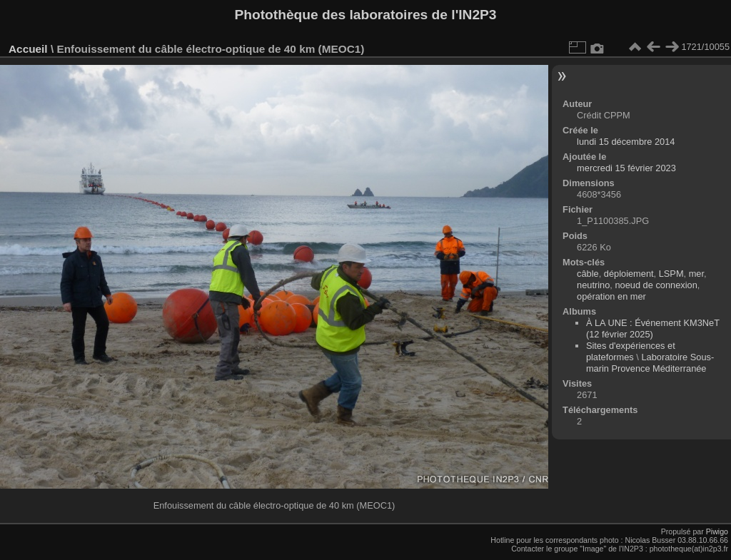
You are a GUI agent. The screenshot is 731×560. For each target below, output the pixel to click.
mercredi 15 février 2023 (626, 168)
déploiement (629, 274)
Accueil (28, 49)
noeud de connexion (656, 285)
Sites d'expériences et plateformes (631, 351)
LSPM (671, 274)
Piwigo (717, 531)
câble (588, 274)
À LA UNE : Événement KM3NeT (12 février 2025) (653, 329)
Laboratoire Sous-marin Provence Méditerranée (650, 363)
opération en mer (611, 296)
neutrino (593, 285)
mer (696, 274)
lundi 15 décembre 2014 (626, 142)
